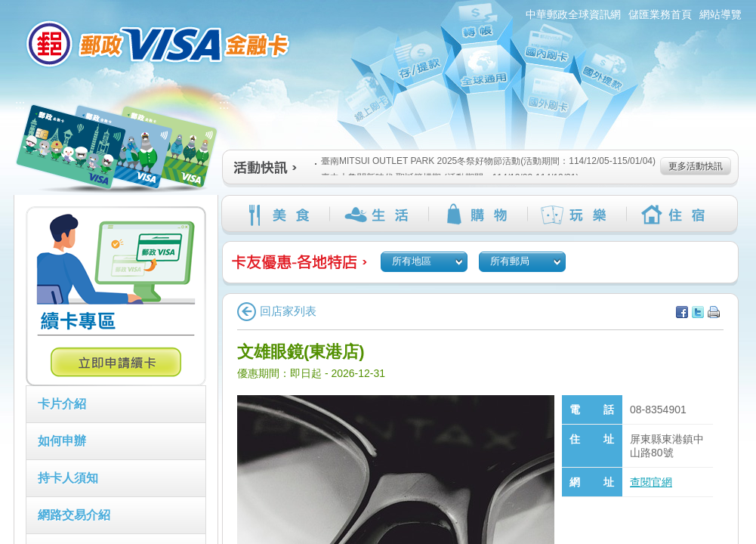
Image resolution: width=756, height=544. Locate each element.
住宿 (676, 215)
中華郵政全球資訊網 (573, 14)
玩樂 (577, 215)
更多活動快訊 (696, 166)
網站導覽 (721, 14)
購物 (478, 215)
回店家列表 (277, 311)
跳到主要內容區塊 (8, 8)
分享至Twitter (698, 312)
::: (5, 6)
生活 (379, 215)
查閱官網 (651, 482)
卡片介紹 (62, 404)
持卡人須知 (68, 478)
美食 (280, 215)
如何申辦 (62, 441)
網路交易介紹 (74, 515)
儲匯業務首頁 (660, 14)
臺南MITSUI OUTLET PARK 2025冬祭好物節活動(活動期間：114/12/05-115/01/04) (485, 161)
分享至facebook (682, 312)
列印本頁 (714, 312)
